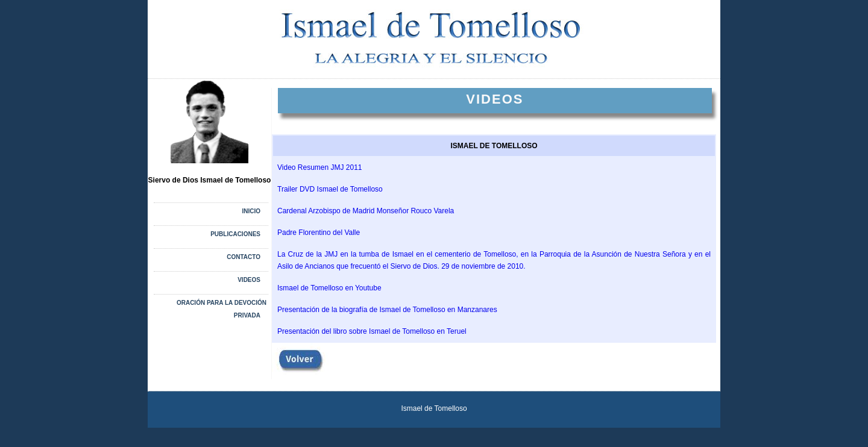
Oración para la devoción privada (222, 309)
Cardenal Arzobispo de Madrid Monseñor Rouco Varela (366, 211)
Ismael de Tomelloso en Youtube (329, 288)
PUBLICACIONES (235, 234)
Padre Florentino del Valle (319, 233)
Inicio (251, 211)
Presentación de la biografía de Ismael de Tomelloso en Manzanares (387, 310)
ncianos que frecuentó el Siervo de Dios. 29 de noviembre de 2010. (417, 266)
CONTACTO (244, 257)
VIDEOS (249, 280)
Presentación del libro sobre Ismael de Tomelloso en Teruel (372, 331)
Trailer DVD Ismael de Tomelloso (330, 189)
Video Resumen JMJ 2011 (320, 167)
